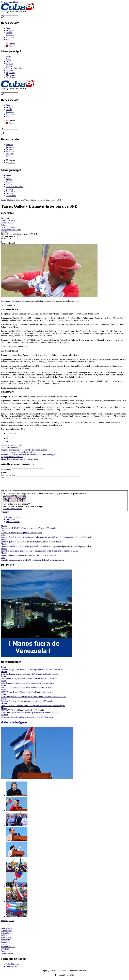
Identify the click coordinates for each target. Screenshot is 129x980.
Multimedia (11, 75)
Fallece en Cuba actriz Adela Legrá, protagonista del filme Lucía (27, 719)
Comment (6, 478)
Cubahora (5, 951)
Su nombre (6, 470)
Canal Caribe (6, 933)
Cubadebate (6, 935)
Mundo (9, 61)
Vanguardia (6, 942)
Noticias (11, 200)
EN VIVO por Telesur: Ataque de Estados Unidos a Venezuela (26, 694)
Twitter (9, 33)
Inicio (8, 57)
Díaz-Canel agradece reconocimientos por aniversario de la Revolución (30, 714)
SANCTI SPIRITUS (9, 227)
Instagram (10, 30)
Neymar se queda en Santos (12, 457)
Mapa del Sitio (12, 968)
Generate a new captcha (13, 511)
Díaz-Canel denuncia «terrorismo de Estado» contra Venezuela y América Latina (34, 698)
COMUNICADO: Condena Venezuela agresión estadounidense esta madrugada (33, 708)
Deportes (10, 64)
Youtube (9, 28)
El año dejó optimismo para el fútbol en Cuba (19, 459)
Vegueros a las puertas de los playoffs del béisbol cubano (24, 450)
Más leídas (10, 521)
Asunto (4, 472)
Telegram (10, 37)
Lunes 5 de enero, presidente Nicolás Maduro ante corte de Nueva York (30, 557)
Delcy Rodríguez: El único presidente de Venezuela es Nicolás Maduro (30, 676)
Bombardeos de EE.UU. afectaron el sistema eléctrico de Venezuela (28, 530)
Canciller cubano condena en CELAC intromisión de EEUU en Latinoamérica (33, 562)
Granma (4, 946)
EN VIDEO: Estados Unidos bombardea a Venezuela (22, 712)
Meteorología (6, 930)
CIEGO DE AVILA (9, 220)
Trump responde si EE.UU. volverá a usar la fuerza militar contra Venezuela (32, 544)
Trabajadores (6, 944)
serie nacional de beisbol (11, 230)
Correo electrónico (9, 475)
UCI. (72, 977)
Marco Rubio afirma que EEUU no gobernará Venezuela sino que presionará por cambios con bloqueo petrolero (46, 548)
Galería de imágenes (14, 724)
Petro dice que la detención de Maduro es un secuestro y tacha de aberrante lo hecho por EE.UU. (40, 553)
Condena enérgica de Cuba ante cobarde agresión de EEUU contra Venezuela (32, 671)
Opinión (9, 70)
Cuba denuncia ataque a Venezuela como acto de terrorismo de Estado (29, 680)
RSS (8, 39)
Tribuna (4, 937)
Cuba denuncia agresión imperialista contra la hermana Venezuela (28, 685)
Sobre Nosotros (12, 966)
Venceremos (6, 953)
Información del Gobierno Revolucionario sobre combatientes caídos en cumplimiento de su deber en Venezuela (46, 539)
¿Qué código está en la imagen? (17, 506)
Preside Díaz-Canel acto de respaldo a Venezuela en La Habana (27, 689)
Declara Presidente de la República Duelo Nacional (22, 535)
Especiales (10, 73)
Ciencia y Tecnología (15, 68)
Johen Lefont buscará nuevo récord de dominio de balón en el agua (28, 454)
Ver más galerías (8, 923)
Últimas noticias (13, 519)
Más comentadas (13, 524)
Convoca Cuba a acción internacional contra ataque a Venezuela (27, 703)
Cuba (8, 59)
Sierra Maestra (7, 955)
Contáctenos (11, 77)
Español (11, 46)
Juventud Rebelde (8, 948)
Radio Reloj (6, 939)
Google (19, 445)
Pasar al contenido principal (12, 2)
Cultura (9, 66)
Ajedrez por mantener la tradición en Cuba (18, 452)
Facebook (10, 35)
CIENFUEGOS (7, 223)
